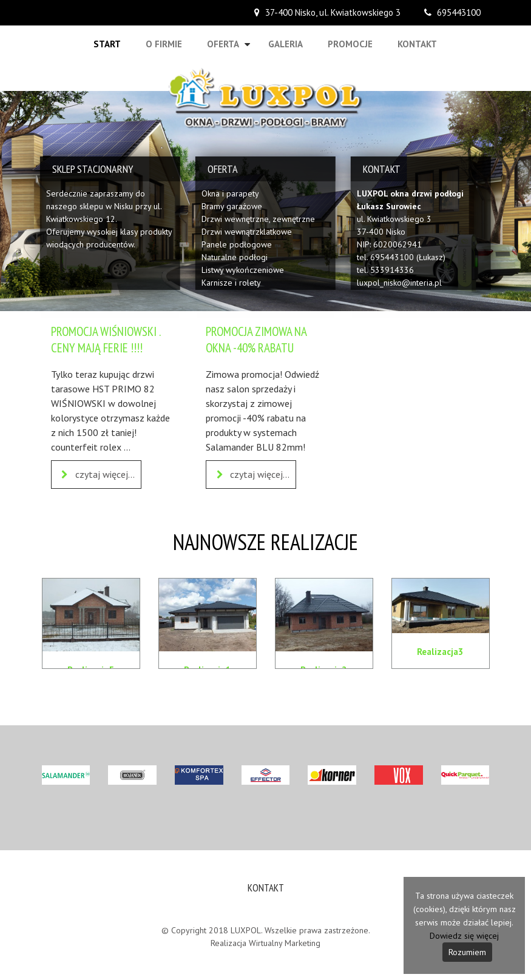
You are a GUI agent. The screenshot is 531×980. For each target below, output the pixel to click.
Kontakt (417, 44)
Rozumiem (467, 952)
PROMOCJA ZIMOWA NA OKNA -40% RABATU (256, 340)
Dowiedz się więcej (464, 936)
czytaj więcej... (96, 475)
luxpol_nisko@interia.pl (399, 283)
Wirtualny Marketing (285, 943)
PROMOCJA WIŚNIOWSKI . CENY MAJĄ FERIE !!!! (106, 340)
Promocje (350, 44)
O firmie (164, 44)
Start (107, 44)
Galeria (286, 44)
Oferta (223, 44)
